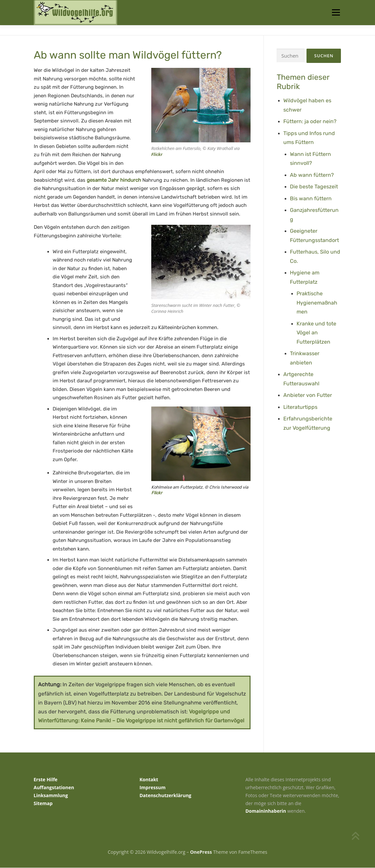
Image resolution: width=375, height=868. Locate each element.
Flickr (157, 155)
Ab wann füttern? (312, 175)
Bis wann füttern (311, 198)
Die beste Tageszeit (314, 187)
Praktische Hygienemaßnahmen (317, 303)
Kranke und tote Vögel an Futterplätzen (316, 333)
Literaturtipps (300, 407)
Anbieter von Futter (308, 395)
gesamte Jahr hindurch (114, 180)
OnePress (201, 852)
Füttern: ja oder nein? (310, 122)
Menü (336, 12)
